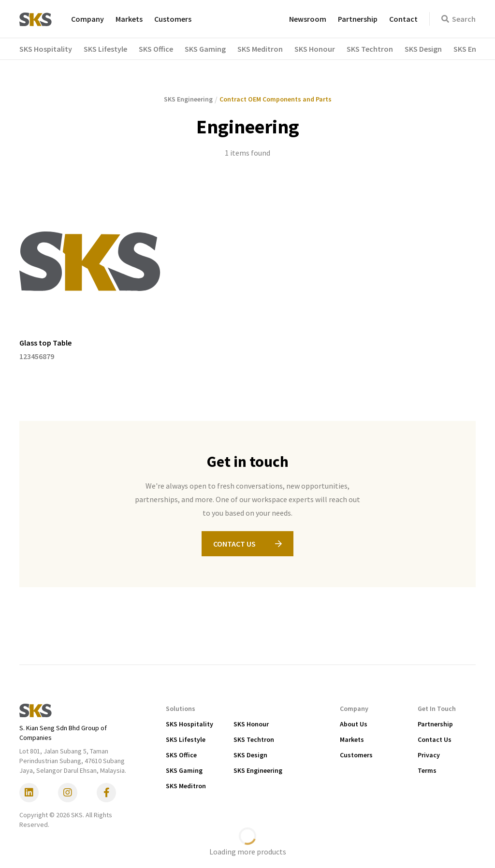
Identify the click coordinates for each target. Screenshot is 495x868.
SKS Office (181, 755)
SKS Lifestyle (186, 739)
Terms (427, 770)
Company (87, 19)
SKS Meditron (186, 786)
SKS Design (250, 755)
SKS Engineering (258, 770)
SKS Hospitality (189, 724)
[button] (51, 49)
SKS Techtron (254, 739)
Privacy (429, 755)
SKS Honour (251, 724)
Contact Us (435, 739)
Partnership (358, 19)
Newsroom (308, 19)
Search (459, 19)
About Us (354, 724)
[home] (36, 19)
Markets (129, 19)
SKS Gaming (184, 770)
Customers (173, 19)
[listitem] (90, 277)
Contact (403, 19)
